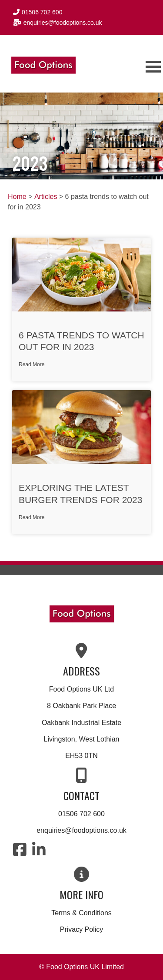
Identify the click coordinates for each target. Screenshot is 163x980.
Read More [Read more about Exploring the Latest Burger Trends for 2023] (32, 517)
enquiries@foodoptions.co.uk (81, 830)
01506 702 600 (81, 814)
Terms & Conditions (81, 913)
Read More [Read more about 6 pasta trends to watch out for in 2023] (32, 364)
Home (17, 197)
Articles (46, 197)
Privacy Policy (82, 929)
